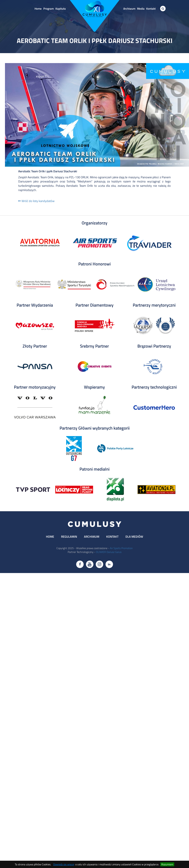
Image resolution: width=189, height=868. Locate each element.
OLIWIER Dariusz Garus (109, 552)
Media (141, 9)
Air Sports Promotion (121, 548)
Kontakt (151, 9)
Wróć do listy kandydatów (36, 201)
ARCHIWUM (92, 537)
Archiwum (129, 9)
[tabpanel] (40, 243)
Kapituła (61, 9)
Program (49, 9)
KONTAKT (112, 537)
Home (38, 9)
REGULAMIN (69, 537)
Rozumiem (167, 864)
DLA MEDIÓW (134, 537)
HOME (50, 537)
